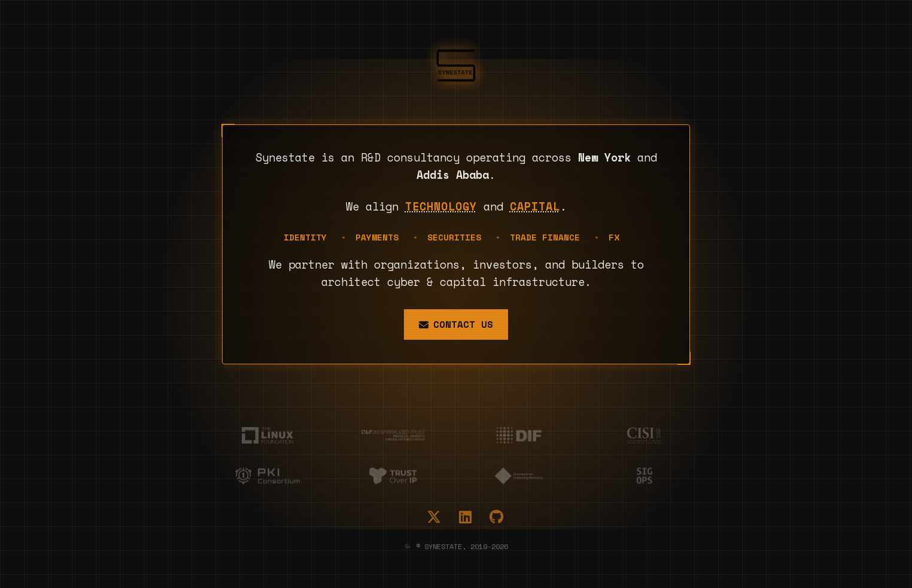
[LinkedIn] (465, 517)
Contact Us (456, 324)
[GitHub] (496, 517)
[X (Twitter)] (434, 517)
